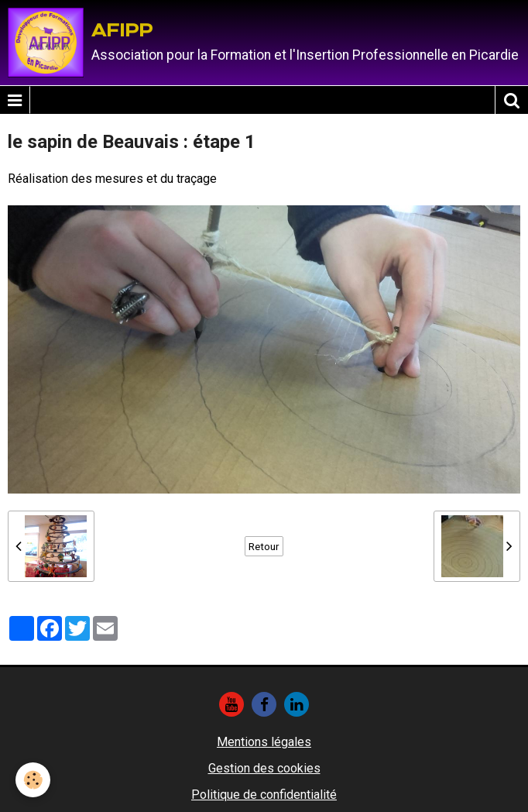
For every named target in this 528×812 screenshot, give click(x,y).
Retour (264, 546)
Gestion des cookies (264, 768)
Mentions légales (264, 742)
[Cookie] (33, 780)
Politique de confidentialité (264, 795)
